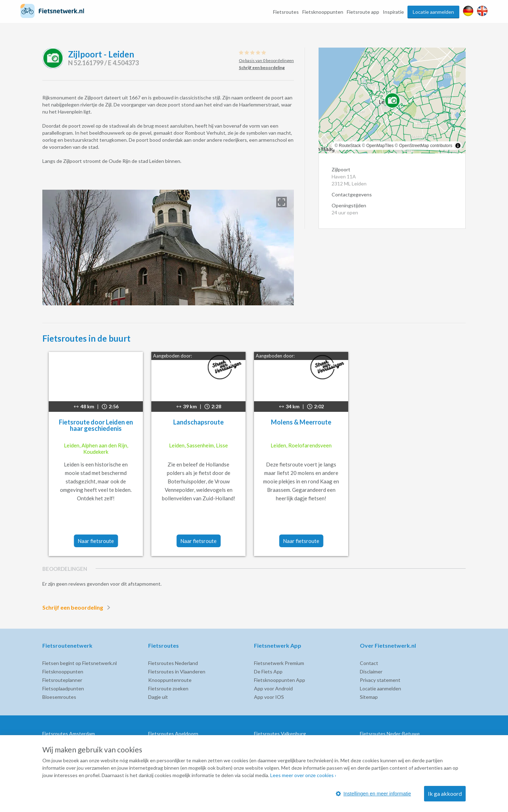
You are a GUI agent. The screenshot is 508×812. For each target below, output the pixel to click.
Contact (369, 663)
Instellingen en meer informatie (373, 794)
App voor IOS (269, 697)
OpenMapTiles (380, 146)
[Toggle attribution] (458, 146)
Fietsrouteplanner (62, 680)
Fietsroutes (286, 12)
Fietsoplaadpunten (63, 688)
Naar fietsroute (96, 541)
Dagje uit (158, 697)
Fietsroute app (363, 12)
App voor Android (273, 688)
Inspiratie (393, 12)
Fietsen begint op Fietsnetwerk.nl (80, 663)
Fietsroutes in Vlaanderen (177, 671)
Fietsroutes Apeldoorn (173, 734)
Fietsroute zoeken (168, 688)
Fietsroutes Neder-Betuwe (390, 734)
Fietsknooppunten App (280, 680)
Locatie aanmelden (433, 12)
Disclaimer (371, 671)
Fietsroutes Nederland (173, 663)
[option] (168, 248)
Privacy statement (380, 680)
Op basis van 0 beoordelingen (266, 60)
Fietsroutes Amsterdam (69, 734)
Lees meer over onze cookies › (303, 775)
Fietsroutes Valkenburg (280, 734)
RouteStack (350, 146)
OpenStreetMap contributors (426, 146)
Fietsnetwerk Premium (279, 663)
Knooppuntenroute (170, 680)
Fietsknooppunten (323, 12)
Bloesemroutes (59, 697)
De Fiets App (268, 671)
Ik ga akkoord (445, 793)
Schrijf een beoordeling (78, 608)
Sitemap (369, 697)
